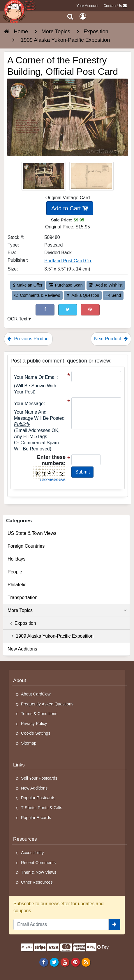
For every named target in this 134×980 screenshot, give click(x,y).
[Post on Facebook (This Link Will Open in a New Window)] (45, 310)
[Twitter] (54, 962)
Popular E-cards (36, 818)
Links (19, 765)
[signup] (114, 925)
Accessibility (32, 853)
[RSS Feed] (86, 962)
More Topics (67, 610)
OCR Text (17, 319)
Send (113, 295)
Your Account (88, 6)
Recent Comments (38, 863)
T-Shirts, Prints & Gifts (42, 808)
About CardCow (36, 694)
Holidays (16, 559)
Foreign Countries (26, 546)
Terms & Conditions (39, 714)
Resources (25, 839)
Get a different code (53, 480)
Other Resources (37, 882)
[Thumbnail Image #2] (91, 178)
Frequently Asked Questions (47, 704)
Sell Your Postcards (39, 778)
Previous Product (28, 339)
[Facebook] (44, 962)
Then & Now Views (39, 872)
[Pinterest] (75, 962)
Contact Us (113, 6)
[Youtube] (65, 962)
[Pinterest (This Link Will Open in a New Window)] (90, 310)
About (20, 680)
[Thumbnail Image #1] (44, 178)
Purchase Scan (66, 285)
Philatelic (17, 585)
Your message (29, 404)
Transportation (23, 597)
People (15, 572)
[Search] (70, 17)
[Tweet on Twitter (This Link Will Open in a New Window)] (68, 310)
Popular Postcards (38, 798)
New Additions (22, 649)
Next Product (111, 339)
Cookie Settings (36, 733)
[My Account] (83, 17)
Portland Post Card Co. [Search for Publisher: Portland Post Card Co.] (68, 261)
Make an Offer (28, 285)
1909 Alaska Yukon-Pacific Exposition (51, 636)
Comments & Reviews (37, 295)
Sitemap (29, 743)
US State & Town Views (32, 533)
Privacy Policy (34, 724)
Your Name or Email (35, 377)
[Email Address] (61, 925)
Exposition (22, 623)
